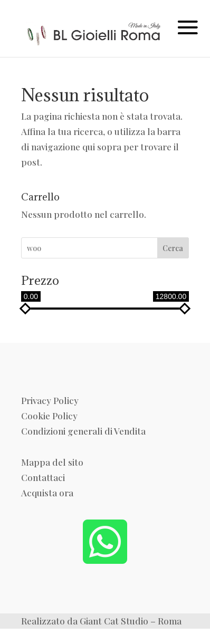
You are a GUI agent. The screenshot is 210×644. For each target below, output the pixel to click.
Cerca (173, 248)
